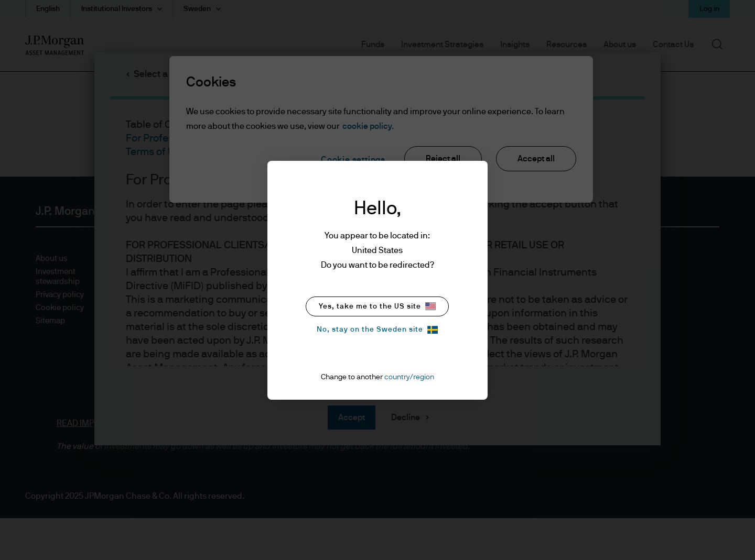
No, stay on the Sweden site (377, 330)
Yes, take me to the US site (377, 306)
